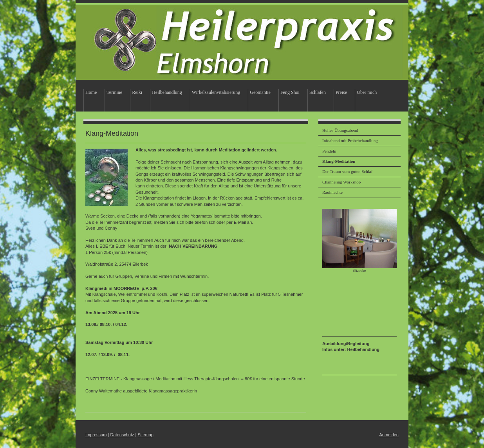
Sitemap (146, 435)
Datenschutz (122, 435)
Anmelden (389, 435)
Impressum (96, 435)
